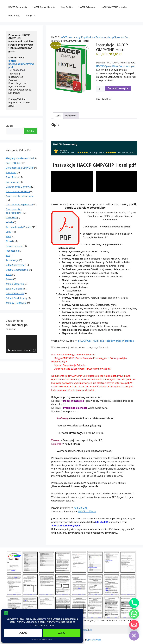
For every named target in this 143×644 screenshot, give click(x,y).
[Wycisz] (30, 350)
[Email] (134, 625)
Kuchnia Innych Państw (19, 227)
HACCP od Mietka (87, 511)
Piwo (8, 236)
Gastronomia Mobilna (18, 191)
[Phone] (134, 603)
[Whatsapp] (134, 614)
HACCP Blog (14, 15)
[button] (88, 47)
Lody (8, 232)
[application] (72, 181)
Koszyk (32, 15)
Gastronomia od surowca (20, 196)
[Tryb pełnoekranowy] (34, 350)
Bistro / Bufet (13, 163)
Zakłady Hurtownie (16, 303)
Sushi (9, 274)
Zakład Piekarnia (15, 293)
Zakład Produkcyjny (16, 298)
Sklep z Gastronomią (17, 270)
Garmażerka (12, 182)
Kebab (9, 222)
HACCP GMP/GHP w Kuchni (114, 7)
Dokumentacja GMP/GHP (20, 168)
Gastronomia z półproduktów (112, 37)
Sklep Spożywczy (15, 265)
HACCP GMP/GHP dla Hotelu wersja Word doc (106, 341)
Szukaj (9, 126)
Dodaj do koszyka (118, 88)
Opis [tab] (58, 116)
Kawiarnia (11, 217)
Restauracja (12, 260)
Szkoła (9, 279)
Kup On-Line (67, 7)
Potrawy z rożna (14, 246)
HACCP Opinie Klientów (44, 7)
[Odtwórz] (9, 350)
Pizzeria (10, 241)
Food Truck (12, 177)
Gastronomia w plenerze (19, 205)
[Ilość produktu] (100, 89)
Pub (8, 255)
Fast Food (11, 172)
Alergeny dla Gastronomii (20, 158)
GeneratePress (93, 640)
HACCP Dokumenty (18, 7)
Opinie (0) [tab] (71, 116)
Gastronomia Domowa (18, 187)
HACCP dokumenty (70, 37)
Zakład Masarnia (15, 284)
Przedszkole (12, 251)
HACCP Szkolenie (87, 7)
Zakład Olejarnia (15, 289)
